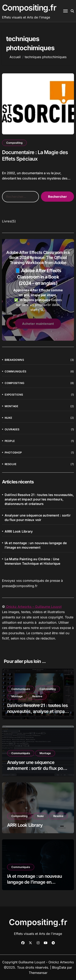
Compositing (14, 143)
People (10, 441)
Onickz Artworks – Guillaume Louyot (33, 607)
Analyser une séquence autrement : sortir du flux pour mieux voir (38, 518)
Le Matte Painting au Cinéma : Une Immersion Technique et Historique (33, 561)
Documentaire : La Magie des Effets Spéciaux (35, 156)
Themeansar (38, 973)
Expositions (14, 395)
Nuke (9, 418)
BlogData (59, 967)
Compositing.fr (29, 8)
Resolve (11, 464)
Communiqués (15, 371)
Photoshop (13, 452)
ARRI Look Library (19, 531)
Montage (11, 406)
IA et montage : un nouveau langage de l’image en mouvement (36, 545)
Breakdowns (14, 360)
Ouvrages (12, 429)
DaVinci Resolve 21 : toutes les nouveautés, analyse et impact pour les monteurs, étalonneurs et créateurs (39, 499)
